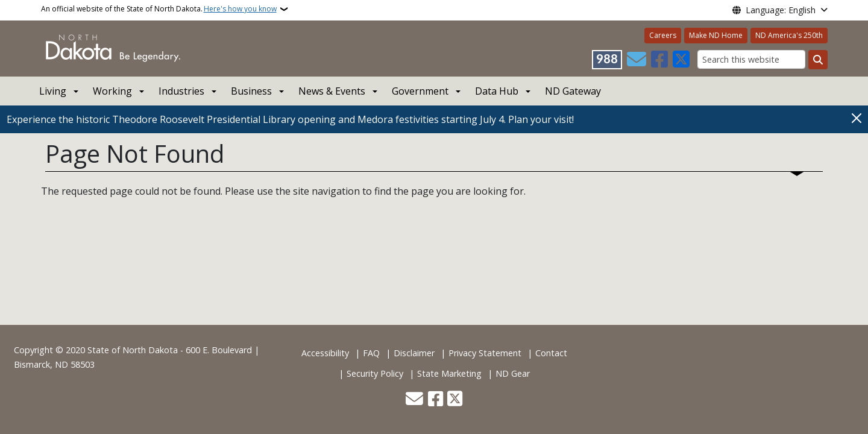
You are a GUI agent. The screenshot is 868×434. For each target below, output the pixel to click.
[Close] (857, 118)
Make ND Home (716, 35)
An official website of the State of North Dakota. (159, 9)
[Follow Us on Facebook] (659, 60)
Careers (663, 35)
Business (251, 91)
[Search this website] (751, 59)
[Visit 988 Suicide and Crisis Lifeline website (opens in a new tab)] (607, 60)
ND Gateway (573, 91)
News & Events (332, 91)
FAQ (371, 353)
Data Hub (497, 91)
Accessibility (325, 353)
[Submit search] (818, 60)
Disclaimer (414, 353)
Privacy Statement (485, 353)
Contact (551, 353)
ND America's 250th (789, 35)
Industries (181, 91)
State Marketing (449, 373)
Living (53, 91)
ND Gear (513, 373)
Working (112, 91)
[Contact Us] (637, 60)
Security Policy (375, 373)
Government (420, 91)
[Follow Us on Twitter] (681, 60)
